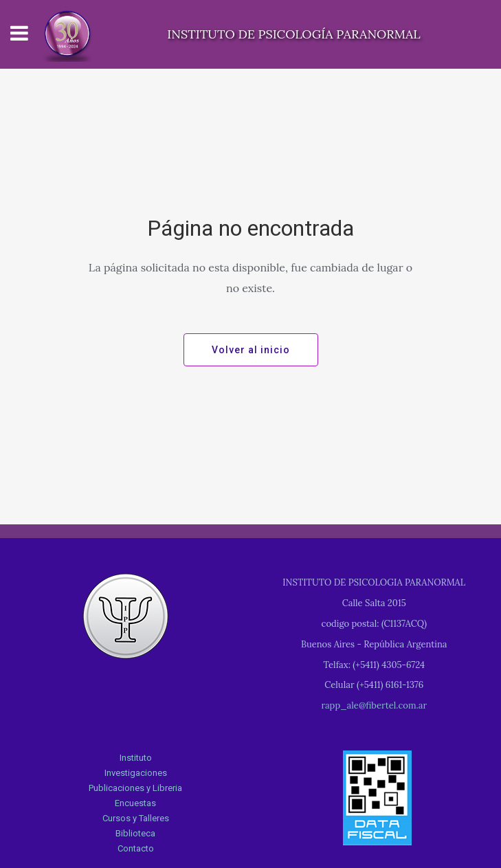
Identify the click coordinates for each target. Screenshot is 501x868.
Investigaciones (136, 773)
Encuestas (135, 803)
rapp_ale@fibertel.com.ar (374, 705)
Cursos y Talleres (136, 818)
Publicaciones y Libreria (135, 788)
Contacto (136, 848)
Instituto (136, 758)
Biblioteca (135, 833)
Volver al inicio (251, 350)
